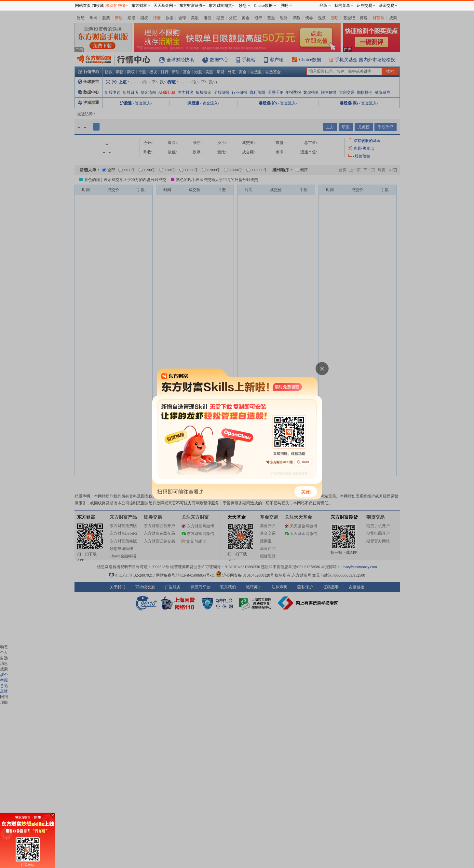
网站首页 (83, 6)
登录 (323, 6)
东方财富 (139, 6)
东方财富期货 (220, 6)
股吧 (284, 6)
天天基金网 (163, 6)
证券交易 (364, 6)
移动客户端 (115, 6)
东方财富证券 (191, 6)
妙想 (243, 6)
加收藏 (98, 6)
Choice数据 (264, 6)
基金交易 (386, 6)
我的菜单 (342, 6)
